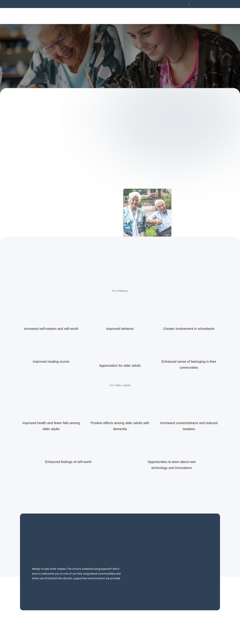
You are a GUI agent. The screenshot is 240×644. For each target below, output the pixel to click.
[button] (165, 4)
